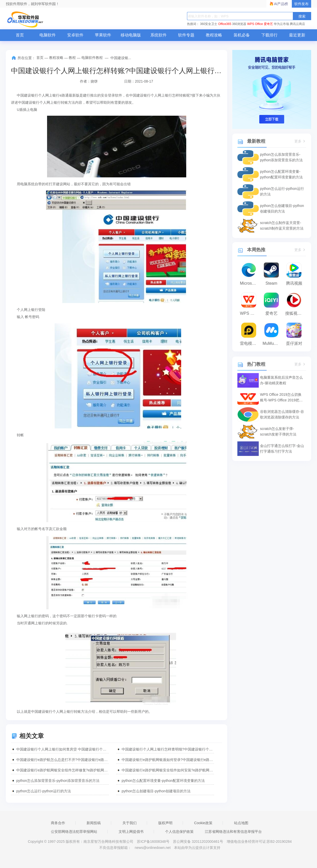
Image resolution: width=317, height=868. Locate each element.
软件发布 (301, 4)
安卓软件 (75, 35)
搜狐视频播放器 (295, 313)
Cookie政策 (203, 823)
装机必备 (242, 35)
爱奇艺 (268, 24)
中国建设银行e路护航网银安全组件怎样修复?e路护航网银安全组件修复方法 (62, 770)
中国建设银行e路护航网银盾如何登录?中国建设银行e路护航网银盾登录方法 (168, 760)
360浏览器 (239, 24)
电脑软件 (48, 35)
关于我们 (129, 823)
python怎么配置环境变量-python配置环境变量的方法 (163, 781)
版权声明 (165, 823)
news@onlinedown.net (153, 848)
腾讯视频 (294, 283)
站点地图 (241, 823)
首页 (20, 35)
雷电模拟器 (250, 343)
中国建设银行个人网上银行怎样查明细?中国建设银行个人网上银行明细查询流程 (168, 749)
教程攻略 (214, 35)
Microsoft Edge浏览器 (250, 283)
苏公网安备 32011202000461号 (199, 841)
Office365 (225, 24)
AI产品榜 (281, 4)
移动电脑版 (131, 35)
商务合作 (58, 823)
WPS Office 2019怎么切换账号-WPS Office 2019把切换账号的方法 (281, 398)
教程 (72, 58)
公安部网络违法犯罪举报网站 (74, 832)
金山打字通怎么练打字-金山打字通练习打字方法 (282, 449)
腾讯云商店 (297, 24)
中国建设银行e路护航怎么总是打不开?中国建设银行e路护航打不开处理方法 (62, 760)
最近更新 (297, 35)
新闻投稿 (94, 823)
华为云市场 (281, 24)
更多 (300, 141)
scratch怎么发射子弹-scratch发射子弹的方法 (278, 431)
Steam (271, 283)
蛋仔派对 (294, 343)
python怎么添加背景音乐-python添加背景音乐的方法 (58, 781)
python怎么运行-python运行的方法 (44, 791)
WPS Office (255, 24)
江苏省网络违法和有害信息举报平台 (233, 832)
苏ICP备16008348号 (153, 841)
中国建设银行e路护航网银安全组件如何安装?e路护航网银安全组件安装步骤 (168, 770)
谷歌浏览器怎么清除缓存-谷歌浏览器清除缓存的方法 (282, 414)
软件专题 (186, 35)
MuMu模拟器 (273, 343)
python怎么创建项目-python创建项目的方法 (156, 791)
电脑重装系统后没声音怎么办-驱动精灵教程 (281, 380)
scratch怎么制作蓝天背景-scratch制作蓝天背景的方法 (282, 226)
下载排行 (269, 35)
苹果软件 (103, 35)
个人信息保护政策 (179, 832)
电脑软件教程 (92, 58)
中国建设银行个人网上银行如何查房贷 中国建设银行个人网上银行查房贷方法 (62, 749)
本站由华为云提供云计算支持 (197, 848)
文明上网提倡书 (131, 832)
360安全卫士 (209, 24)
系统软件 (158, 35)
